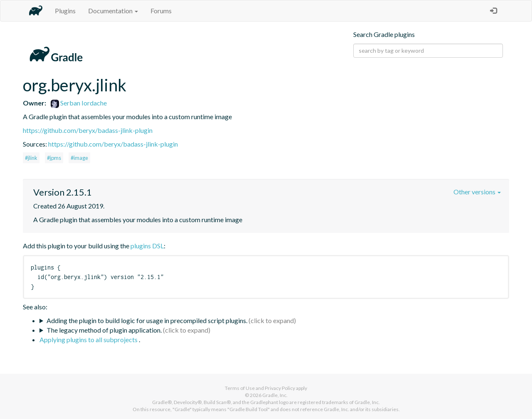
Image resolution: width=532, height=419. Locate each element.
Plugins (65, 11)
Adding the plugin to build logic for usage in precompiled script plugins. (147, 320)
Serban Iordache (79, 103)
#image (79, 158)
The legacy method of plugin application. (104, 330)
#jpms (54, 158)
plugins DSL (147, 246)
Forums (161, 11)
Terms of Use (240, 388)
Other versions (477, 192)
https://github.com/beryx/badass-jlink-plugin (88, 130)
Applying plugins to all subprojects (89, 339)
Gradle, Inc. (275, 395)
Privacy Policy (280, 388)
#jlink (31, 158)
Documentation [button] (113, 11)
